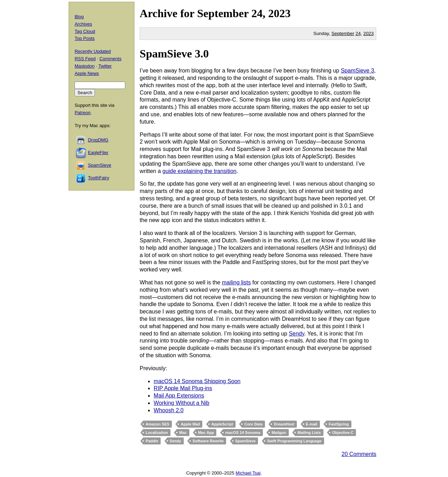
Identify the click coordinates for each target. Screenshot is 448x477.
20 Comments (359, 454)
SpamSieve (246, 441)
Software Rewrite (208, 441)
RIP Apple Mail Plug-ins (183, 388)
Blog (79, 17)
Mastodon (85, 66)
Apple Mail (190, 424)
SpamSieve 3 (358, 71)
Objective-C (343, 433)
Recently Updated (93, 51)
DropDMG (98, 140)
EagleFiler (98, 153)
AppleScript (222, 424)
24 (358, 33)
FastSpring (339, 424)
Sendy (296, 334)
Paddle (152, 441)
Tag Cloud (85, 31)
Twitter (105, 66)
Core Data (253, 424)
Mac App (206, 433)
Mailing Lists (309, 433)
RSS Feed (85, 59)
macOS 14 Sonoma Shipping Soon (197, 381)
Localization (157, 433)
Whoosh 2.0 (169, 410)
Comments (110, 59)
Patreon (83, 113)
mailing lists (236, 282)
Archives (83, 24)
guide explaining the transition (199, 171)
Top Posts (85, 38)
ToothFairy (99, 178)
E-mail (312, 424)
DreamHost (284, 424)
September (223, 13)
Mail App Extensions (179, 396)
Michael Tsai (248, 473)
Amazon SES (157, 424)
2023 (279, 13)
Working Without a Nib (181, 403)
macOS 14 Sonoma (243, 433)
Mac (183, 433)
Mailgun (279, 433)
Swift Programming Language (294, 441)
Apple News (87, 73)
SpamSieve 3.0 (174, 54)
